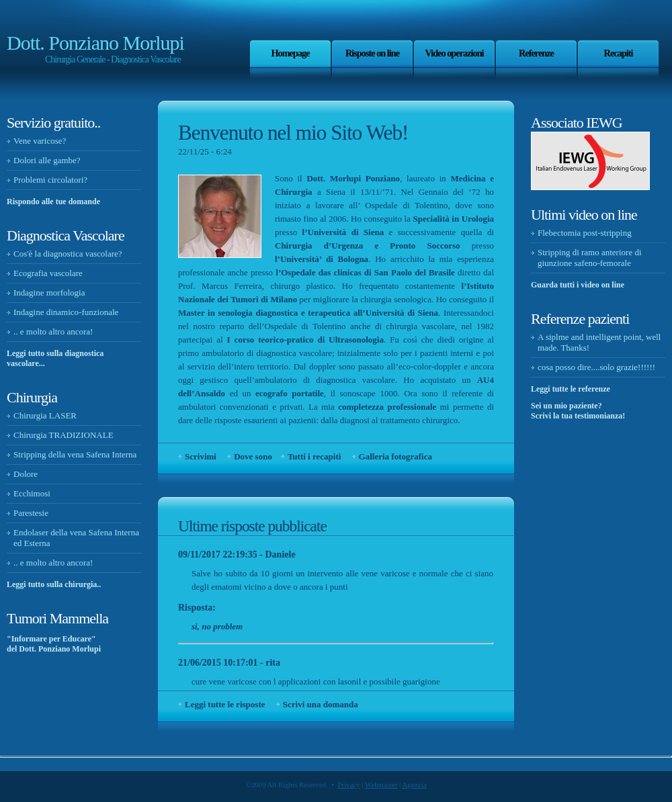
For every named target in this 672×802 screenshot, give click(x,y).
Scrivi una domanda (321, 704)
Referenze (536, 53)
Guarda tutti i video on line (578, 285)
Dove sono (253, 456)
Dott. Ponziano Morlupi (95, 43)
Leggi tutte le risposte (225, 704)
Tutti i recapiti (314, 456)
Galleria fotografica (395, 456)
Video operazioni (454, 53)
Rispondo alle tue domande (53, 202)
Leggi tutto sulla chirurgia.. (54, 584)
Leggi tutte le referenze (571, 389)
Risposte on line (372, 53)
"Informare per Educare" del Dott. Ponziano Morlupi (54, 644)
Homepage (290, 53)
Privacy (349, 785)
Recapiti (619, 53)
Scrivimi (201, 456)
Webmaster (381, 785)
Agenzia (414, 785)
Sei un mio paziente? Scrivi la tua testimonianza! (578, 411)
